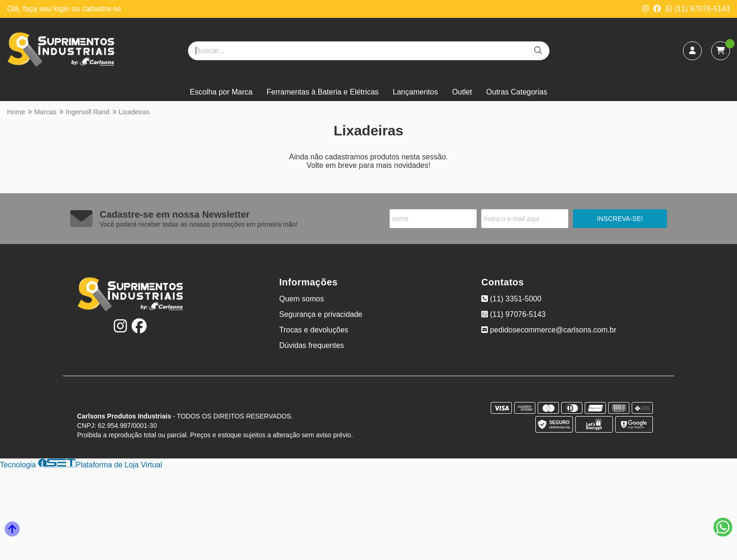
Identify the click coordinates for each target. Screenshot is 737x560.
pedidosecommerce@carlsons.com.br (549, 330)
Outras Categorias (517, 92)
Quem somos (302, 299)
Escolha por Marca (221, 92)
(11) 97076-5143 (698, 9)
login (63, 9)
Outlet (462, 92)
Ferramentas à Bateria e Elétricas (322, 92)
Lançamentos (416, 92)
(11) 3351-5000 (511, 299)
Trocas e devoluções (314, 330)
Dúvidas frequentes (312, 345)
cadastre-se (102, 9)
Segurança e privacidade (321, 314)
